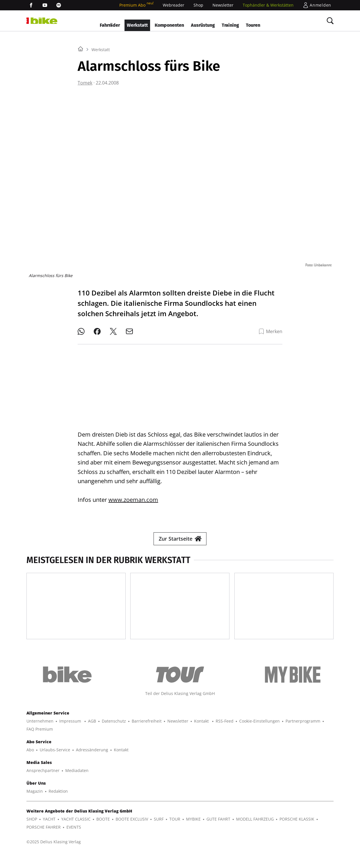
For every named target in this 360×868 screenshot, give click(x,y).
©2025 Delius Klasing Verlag (54, 855)
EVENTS (74, 841)
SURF (159, 833)
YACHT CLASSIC (76, 833)
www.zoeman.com (133, 495)
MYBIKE (193, 833)
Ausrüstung (203, 25)
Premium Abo (136, 5)
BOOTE (103, 833)
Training (230, 25)
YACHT (49, 833)
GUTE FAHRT (218, 833)
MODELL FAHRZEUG (255, 833)
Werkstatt (137, 25)
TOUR (175, 833)
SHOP (32, 833)
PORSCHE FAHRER (44, 841)
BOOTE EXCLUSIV (132, 833)
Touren (253, 25)
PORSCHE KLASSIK (297, 833)
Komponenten (169, 25)
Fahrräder (110, 25)
